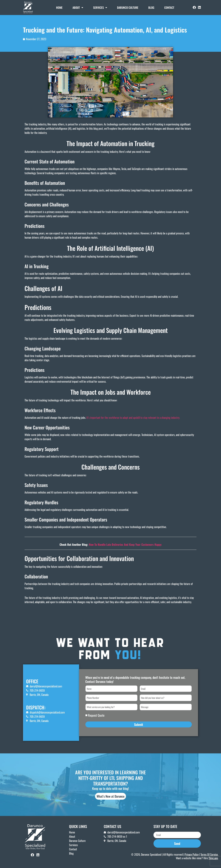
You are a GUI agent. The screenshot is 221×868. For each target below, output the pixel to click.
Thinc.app (213, 857)
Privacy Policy (192, 853)
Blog (151, 8)
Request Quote (96, 714)
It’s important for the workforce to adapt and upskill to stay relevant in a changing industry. (133, 418)
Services (100, 8)
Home (59, 8)
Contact (169, 8)
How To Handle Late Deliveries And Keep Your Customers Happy (125, 544)
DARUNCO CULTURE (128, 8)
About (78, 8)
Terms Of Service (209, 853)
